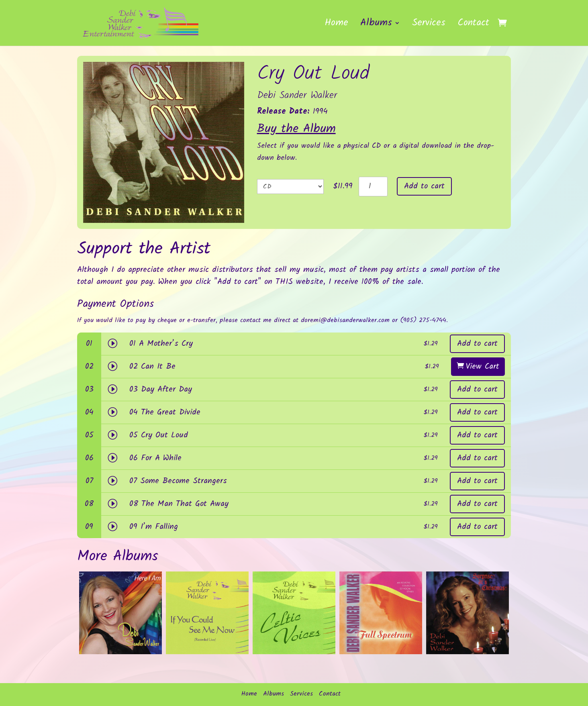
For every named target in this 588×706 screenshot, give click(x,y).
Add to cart (424, 186)
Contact (473, 25)
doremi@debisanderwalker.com (345, 320)
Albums (376, 25)
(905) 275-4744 (423, 320)
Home (336, 25)
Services (429, 25)
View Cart (483, 367)
